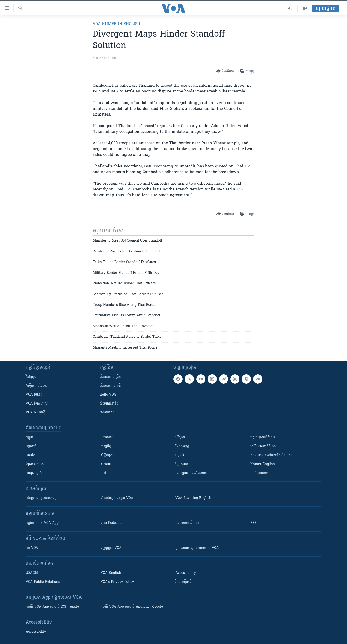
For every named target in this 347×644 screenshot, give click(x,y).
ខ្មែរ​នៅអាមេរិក (35, 464)
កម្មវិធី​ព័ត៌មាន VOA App (42, 523)
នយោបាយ (108, 438)
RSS (253, 523)
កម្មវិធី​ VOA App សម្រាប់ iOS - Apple (52, 607)
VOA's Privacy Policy (117, 582)
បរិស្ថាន (180, 438)
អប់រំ (103, 473)
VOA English (111, 573)
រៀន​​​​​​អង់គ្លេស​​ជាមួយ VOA (117, 498)
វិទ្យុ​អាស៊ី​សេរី (183, 582)
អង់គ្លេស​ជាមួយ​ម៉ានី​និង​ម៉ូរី (42, 498)
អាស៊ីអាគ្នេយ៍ (34, 473)
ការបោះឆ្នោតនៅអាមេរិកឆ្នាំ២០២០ (272, 455)
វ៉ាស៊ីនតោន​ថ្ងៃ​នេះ (37, 386)
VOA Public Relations (43, 582)
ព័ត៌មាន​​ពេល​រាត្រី (110, 386)
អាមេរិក (30, 455)
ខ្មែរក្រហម (182, 464)
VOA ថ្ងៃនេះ (34, 395)
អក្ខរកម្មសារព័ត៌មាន (263, 438)
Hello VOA (108, 395)
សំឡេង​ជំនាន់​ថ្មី (109, 404)
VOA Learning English (193, 498)
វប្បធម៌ (180, 455)
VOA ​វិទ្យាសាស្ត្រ (37, 404)
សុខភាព (106, 464)
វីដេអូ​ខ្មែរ (31, 377)
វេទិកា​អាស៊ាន (108, 413)
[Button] (225, 71)
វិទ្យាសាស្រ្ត (182, 446)
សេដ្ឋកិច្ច (106, 446)
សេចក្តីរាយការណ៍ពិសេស (191, 473)
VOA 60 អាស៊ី (36, 413)
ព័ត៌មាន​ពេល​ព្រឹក (110, 377)
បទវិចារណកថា (260, 473)
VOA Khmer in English (116, 24)
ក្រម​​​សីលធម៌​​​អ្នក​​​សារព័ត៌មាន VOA (197, 548)
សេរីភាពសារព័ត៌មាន (263, 446)
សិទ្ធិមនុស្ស (108, 455)
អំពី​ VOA (32, 548)
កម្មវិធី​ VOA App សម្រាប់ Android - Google (132, 607)
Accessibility (186, 573)
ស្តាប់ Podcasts (111, 523)
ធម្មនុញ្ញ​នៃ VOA (111, 548)
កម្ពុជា (29, 438)
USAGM (32, 573)
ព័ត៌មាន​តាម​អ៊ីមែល (187, 523)
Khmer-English (263, 464)
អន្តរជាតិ (31, 446)
